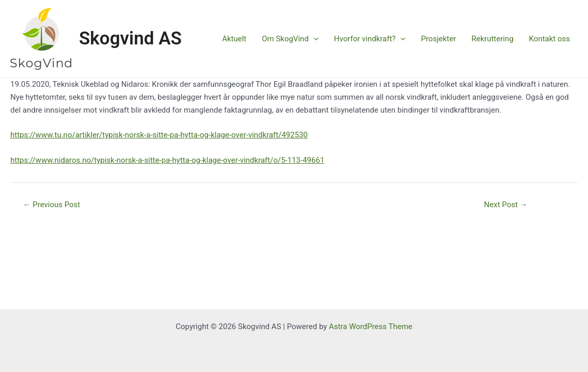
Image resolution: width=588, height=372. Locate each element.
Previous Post (52, 205)
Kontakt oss (550, 39)
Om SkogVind (290, 39)
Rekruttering (492, 39)
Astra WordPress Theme (371, 327)
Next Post (506, 205)
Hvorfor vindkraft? (370, 39)
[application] (314, 39)
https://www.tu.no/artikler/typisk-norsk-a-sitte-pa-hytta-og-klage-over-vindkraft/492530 (159, 135)
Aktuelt (234, 39)
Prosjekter (438, 39)
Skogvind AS (130, 38)
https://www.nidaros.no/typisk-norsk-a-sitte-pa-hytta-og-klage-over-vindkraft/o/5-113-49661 (167, 160)
